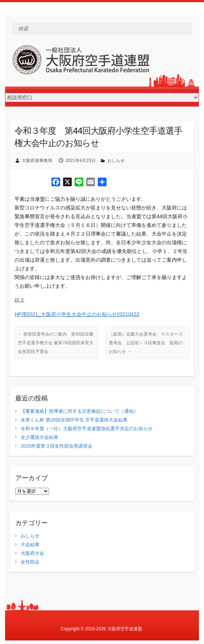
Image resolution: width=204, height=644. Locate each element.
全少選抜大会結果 (39, 437)
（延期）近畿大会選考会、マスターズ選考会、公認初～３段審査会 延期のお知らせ (146, 343)
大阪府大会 (32, 553)
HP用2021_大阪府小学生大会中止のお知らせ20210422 (77, 314)
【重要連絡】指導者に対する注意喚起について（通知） (80, 411)
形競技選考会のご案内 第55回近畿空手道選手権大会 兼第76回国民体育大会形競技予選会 (56, 343)
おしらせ (116, 161)
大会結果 (30, 545)
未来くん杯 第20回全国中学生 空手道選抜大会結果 (74, 420)
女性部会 (30, 562)
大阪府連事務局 (37, 161)
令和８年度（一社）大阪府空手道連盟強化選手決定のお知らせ (87, 429)
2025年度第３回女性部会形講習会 (57, 446)
